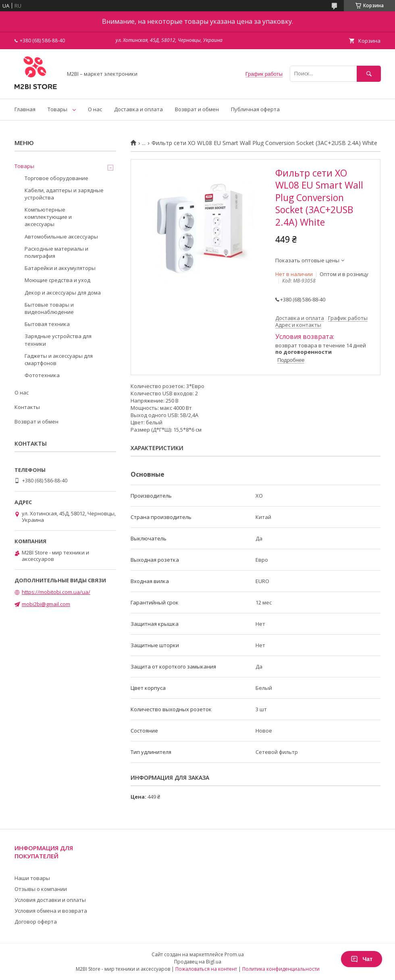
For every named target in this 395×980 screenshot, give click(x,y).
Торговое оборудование (56, 178)
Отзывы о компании (41, 889)
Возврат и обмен (197, 109)
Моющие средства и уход (57, 280)
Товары (57, 109)
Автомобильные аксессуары (61, 237)
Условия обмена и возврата (51, 911)
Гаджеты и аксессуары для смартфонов (59, 359)
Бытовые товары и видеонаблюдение (49, 308)
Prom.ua (234, 954)
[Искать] (369, 74)
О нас (95, 109)
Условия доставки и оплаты (50, 900)
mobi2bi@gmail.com (46, 604)
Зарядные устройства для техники (58, 340)
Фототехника (42, 375)
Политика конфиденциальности (281, 969)
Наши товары (32, 878)
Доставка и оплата (138, 109)
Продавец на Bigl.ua (198, 962)
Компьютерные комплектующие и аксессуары (48, 217)
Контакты (27, 407)
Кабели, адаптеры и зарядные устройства (64, 194)
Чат (362, 959)
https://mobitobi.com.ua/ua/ (56, 592)
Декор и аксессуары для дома (63, 293)
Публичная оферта (255, 109)
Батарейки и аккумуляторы (60, 268)
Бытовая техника (47, 324)
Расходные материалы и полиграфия (56, 252)
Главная (25, 109)
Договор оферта (36, 922)
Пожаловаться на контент (206, 969)
